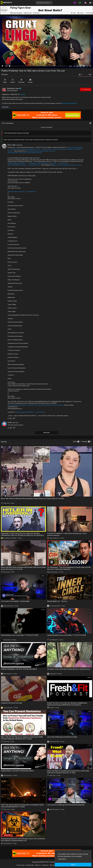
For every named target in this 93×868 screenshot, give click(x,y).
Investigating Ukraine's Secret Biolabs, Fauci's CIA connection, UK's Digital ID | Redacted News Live (23, 840)
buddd (10, 422)
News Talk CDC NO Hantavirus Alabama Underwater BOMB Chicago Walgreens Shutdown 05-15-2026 (22, 738)
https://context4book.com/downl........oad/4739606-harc (24, 165)
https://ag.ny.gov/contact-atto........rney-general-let (22, 191)
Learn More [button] (62, 859)
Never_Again (12, 145)
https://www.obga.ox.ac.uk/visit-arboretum (51, 405)
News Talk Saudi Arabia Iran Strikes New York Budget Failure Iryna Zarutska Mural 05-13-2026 (22, 806)
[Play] (2, 66)
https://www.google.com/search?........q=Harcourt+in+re (37, 149)
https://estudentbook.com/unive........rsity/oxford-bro (22, 405)
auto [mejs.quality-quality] (87, 66)
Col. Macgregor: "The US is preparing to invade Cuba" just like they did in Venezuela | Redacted (69, 568)
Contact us (45, 865)
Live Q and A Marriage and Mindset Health (62, 737)
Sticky (75, 442)
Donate (30, 81)
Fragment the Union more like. (12, 703)
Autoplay (85, 442)
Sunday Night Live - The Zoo (57, 601)
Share (5, 81)
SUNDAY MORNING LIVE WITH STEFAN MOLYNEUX (19, 669)
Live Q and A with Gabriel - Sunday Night (15, 601)
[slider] (38, 66)
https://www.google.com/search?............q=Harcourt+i (52, 163)
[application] (46, 42)
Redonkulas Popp (14, 88)
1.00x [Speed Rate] (74, 66)
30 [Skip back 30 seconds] (77, 66)
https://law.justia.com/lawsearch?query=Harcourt (41, 151)
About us (38, 865)
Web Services (54, 865)
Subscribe (86, 89)
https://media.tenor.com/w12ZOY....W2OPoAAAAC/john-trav (25, 153)
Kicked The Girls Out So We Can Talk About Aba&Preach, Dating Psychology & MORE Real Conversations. (67, 704)
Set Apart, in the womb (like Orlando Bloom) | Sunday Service (69, 669)
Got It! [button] (73, 865)
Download (22, 81)
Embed (13, 81)
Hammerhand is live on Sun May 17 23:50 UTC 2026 (20, 635)
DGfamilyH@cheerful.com (15, 409)
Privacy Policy (30, 865)
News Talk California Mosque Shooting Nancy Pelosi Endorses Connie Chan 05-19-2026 (32, 499)
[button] (85, 3)
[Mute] (84, 66)
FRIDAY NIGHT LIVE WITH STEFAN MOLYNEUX (17, 771)
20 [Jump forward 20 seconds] (81, 66)
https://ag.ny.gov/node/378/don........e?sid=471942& (30, 412)
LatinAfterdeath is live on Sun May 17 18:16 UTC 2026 (67, 635)
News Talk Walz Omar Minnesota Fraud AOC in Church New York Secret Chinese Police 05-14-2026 (68, 772)
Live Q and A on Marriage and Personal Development (66, 805)
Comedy (23, 94)
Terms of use (21, 865)
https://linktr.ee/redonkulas (69, 103)
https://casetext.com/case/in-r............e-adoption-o (22, 163)
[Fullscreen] (90, 66)
